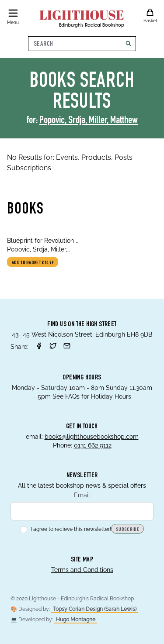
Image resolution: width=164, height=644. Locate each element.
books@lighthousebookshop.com (92, 437)
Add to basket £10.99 (33, 263)
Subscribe (127, 530)
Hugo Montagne (76, 620)
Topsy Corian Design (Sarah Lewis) (95, 609)
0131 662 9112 (93, 445)
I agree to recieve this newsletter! (66, 529)
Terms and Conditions (82, 570)
